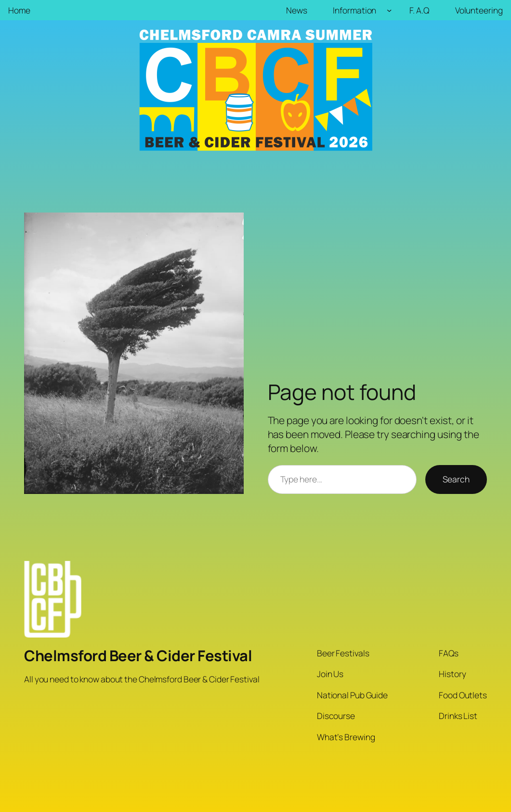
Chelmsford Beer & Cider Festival (138, 655)
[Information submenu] (389, 10)
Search (456, 479)
